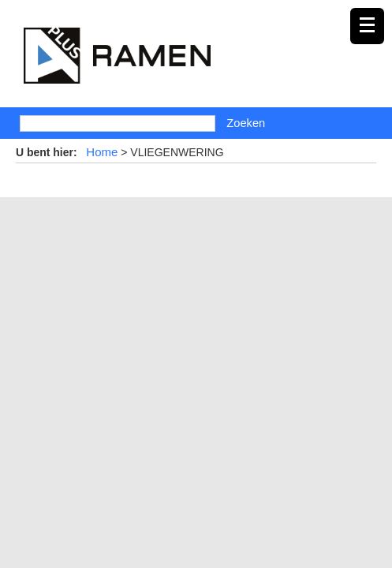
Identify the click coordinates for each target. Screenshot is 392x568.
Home (102, 152)
